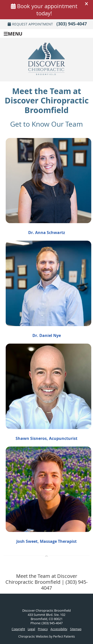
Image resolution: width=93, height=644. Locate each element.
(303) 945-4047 (72, 24)
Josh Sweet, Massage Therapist (46, 541)
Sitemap (76, 629)
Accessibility (59, 629)
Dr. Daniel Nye (47, 335)
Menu (13, 33)
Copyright (18, 629)
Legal (31, 629)
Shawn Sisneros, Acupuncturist (46, 438)
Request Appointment (30, 24)
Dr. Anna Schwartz (47, 233)
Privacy (43, 629)
